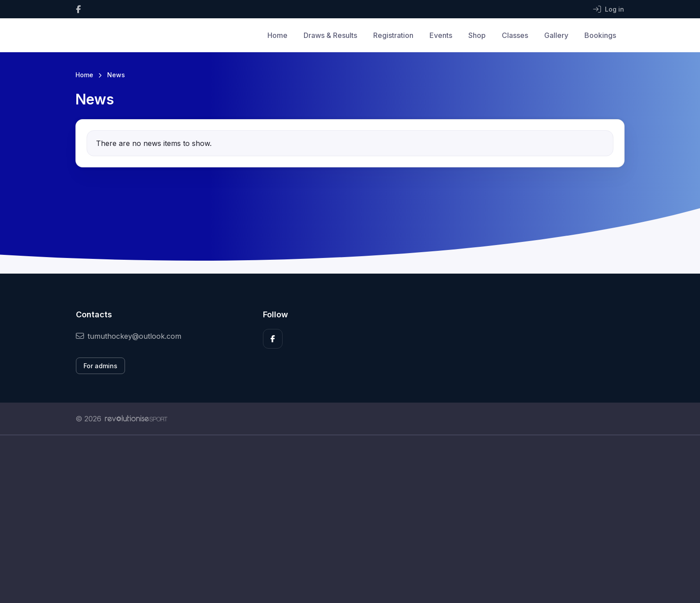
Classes (515, 35)
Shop (477, 35)
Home (277, 35)
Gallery (556, 35)
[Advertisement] (343, 519)
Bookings (600, 35)
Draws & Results (330, 35)
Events (441, 35)
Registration (393, 35)
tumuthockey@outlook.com (129, 336)
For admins (100, 366)
